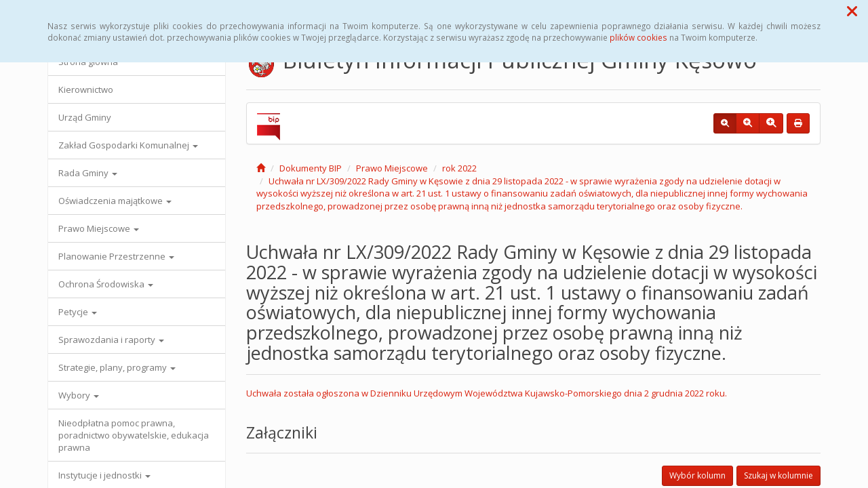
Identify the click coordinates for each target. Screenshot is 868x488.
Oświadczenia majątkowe (115, 201)
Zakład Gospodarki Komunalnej (128, 145)
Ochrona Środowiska (106, 284)
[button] (852, 11)
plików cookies (638, 37)
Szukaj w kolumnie (778, 475)
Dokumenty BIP (311, 168)
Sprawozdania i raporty (111, 340)
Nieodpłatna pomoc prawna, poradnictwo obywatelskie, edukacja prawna (134, 435)
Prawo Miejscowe (99, 228)
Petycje (78, 312)
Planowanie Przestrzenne (116, 256)
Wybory (79, 395)
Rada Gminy (88, 173)
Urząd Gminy (85, 117)
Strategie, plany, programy (117, 367)
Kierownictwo (86, 89)
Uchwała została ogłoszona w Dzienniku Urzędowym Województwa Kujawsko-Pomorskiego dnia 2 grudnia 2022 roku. (487, 393)
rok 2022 (459, 168)
